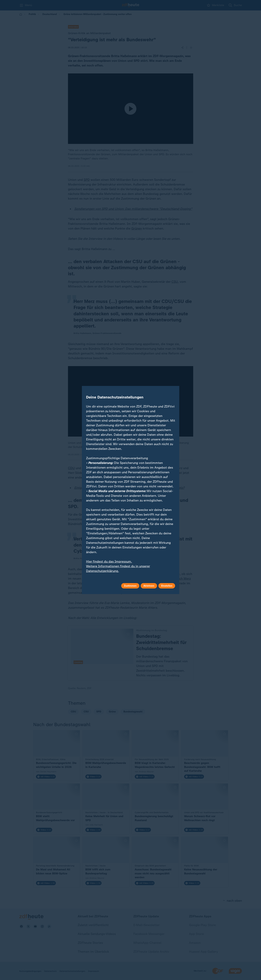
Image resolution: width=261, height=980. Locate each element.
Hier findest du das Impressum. (109, 562)
